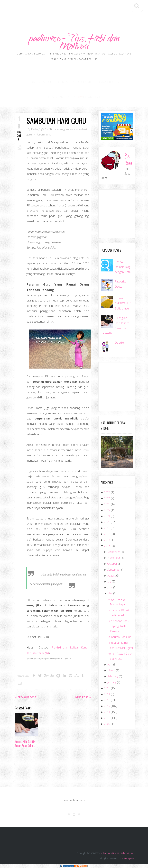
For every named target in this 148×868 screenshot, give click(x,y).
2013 (107, 700)
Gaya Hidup (91, 82)
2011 (107, 712)
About (37, 82)
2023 (107, 505)
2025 (107, 493)
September (114, 570)
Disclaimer (70, 82)
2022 (107, 510)
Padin (34, 130)
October (112, 564)
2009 (107, 724)
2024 (107, 499)
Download (74, 97)
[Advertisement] (76, 10)
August (111, 576)
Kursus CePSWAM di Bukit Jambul (123, 304)
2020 (107, 522)
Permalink (45, 135)
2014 (107, 695)
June (110, 588)
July (109, 582)
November (114, 558)
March (111, 671)
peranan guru (61, 130)
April (110, 665)
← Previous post (25, 698)
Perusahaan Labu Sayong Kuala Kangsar (118, 626)
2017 (107, 540)
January (112, 683)
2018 (107, 534)
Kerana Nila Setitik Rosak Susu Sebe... (25, 744)
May (110, 594)
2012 (107, 706)
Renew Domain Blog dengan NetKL (123, 267)
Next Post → (83, 698)
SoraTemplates (128, 859)
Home (24, 82)
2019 (107, 528)
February (113, 677)
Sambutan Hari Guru (56, 121)
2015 (107, 689)
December (114, 552)
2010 (107, 718)
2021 (107, 516)
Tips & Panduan (114, 82)
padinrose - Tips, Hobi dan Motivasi (74, 43)
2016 (107, 546)
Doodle (119, 343)
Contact (52, 82)
